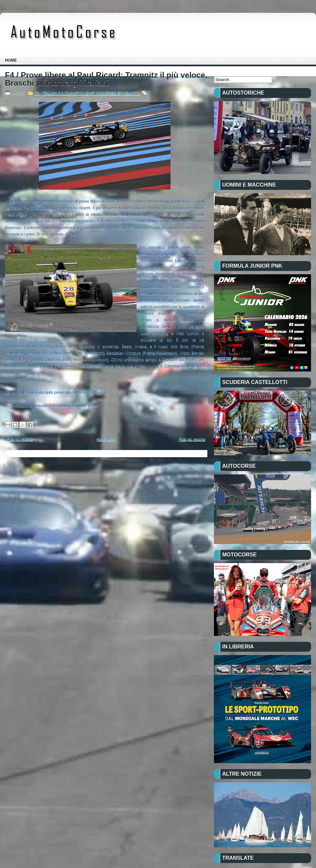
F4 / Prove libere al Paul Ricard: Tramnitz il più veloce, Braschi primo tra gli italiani (106, 79)
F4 (37, 93)
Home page (106, 439)
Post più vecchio (192, 439)
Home (11, 60)
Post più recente (20, 439)
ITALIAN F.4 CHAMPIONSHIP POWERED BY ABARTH (92, 93)
